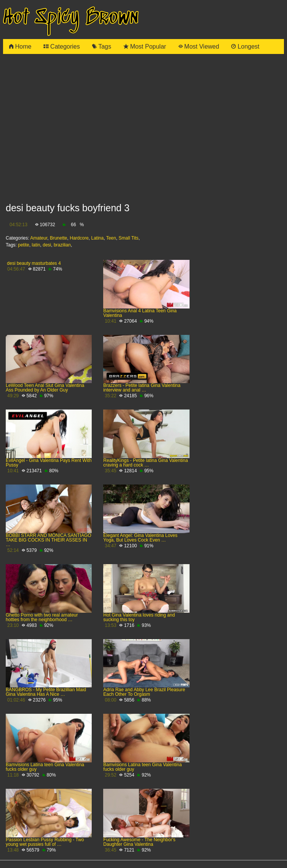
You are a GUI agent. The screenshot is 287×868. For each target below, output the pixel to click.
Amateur (39, 238)
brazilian (62, 245)
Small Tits (128, 238)
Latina (98, 238)
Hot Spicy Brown (71, 18)
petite (24, 245)
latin (36, 245)
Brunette (58, 238)
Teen (111, 238)
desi (47, 245)
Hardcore (79, 238)
